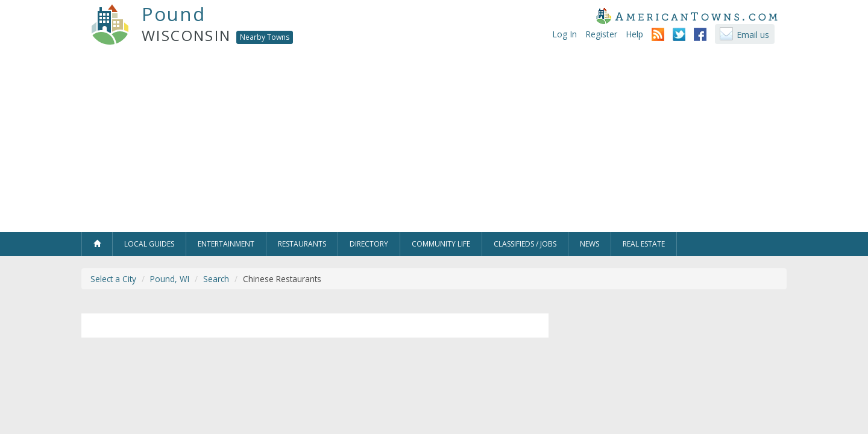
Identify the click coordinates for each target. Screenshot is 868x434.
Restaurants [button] (302, 244)
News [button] (590, 244)
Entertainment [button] (226, 244)
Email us (753, 35)
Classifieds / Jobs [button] (525, 244)
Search (216, 279)
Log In (565, 34)
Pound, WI (170, 279)
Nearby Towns (265, 37)
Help (634, 34)
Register (601, 34)
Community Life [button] (441, 244)
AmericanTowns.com (687, 16)
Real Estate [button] (644, 244)
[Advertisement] (434, 142)
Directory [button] (369, 244)
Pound (174, 14)
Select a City (113, 279)
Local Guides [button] (149, 244)
